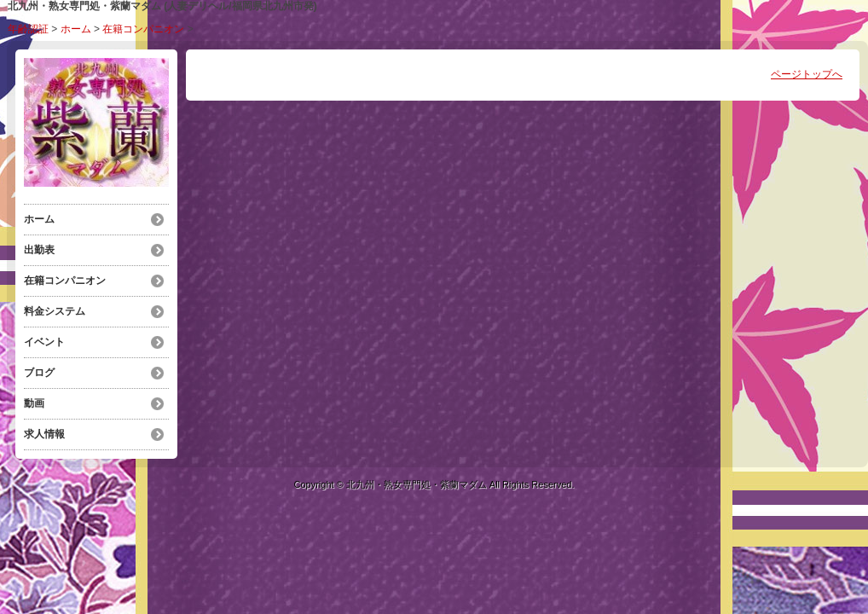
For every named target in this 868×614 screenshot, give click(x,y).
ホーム (76, 29)
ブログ (39, 373)
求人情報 (44, 434)
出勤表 (39, 250)
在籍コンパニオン (143, 29)
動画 (34, 403)
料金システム (55, 311)
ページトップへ (807, 74)
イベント (44, 342)
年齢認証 (28, 29)
